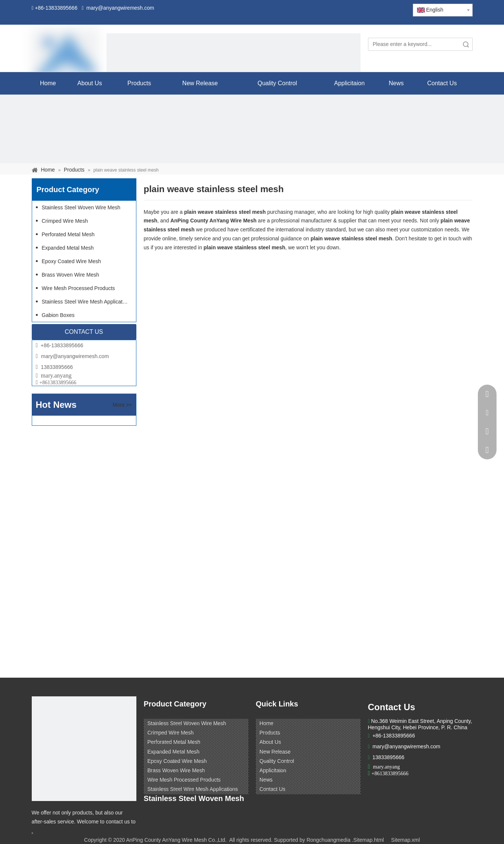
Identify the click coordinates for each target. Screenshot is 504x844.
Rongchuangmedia (328, 840)
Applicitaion (273, 770)
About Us (270, 742)
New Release (275, 752)
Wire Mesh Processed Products (78, 288)
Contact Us (273, 789)
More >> (122, 405)
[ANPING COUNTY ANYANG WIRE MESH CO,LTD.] (84, 749)
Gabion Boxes (58, 315)
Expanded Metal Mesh (68, 248)
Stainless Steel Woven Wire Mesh (81, 207)
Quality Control (277, 761)
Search (466, 44)
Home (267, 723)
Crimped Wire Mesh (65, 221)
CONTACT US (84, 332)
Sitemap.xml (406, 840)
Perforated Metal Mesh (68, 234)
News (266, 780)
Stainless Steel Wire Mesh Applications (87, 302)
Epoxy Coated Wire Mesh (72, 261)
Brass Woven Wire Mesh (71, 275)
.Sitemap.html (368, 840)
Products (270, 733)
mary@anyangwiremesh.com (75, 356)
